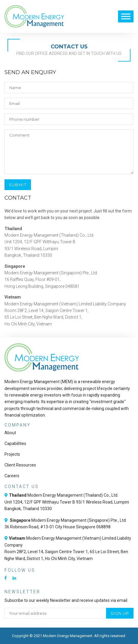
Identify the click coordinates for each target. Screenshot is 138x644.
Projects (12, 454)
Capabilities (15, 443)
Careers (12, 476)
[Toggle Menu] (126, 16)
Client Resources (20, 465)
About (10, 433)
